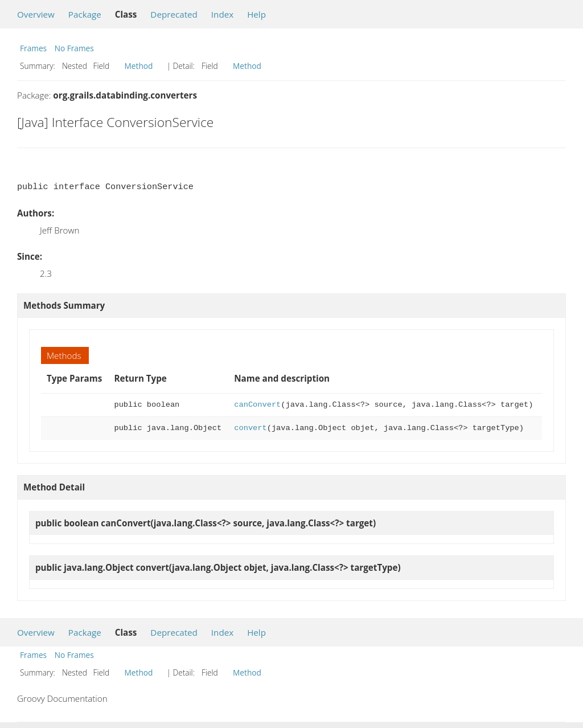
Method (139, 66)
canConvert (257, 405)
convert (250, 428)
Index (222, 14)
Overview (36, 14)
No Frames (74, 48)
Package (85, 14)
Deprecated (174, 14)
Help (256, 14)
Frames (33, 48)
